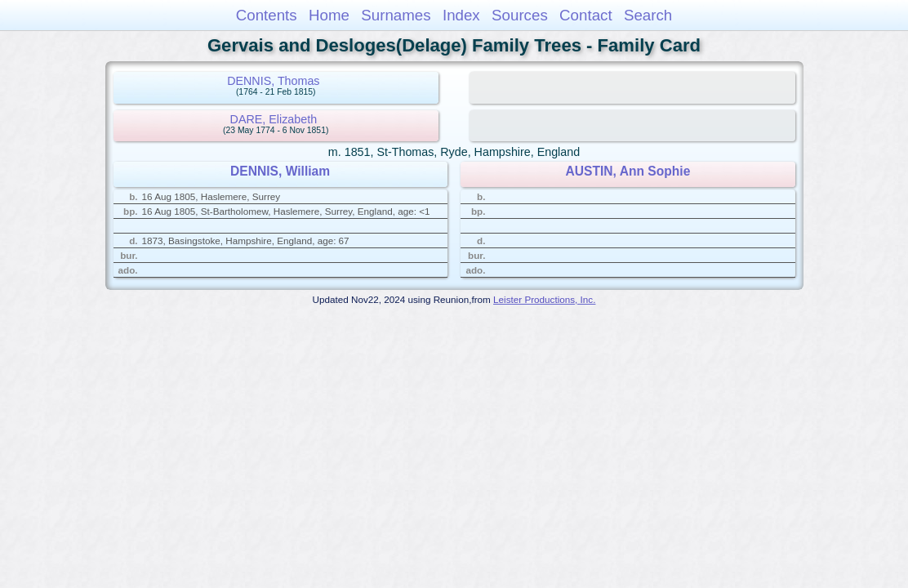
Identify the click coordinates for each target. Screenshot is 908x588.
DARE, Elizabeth (274, 119)
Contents (267, 15)
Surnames (396, 15)
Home (329, 15)
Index (461, 15)
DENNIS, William (280, 171)
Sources (520, 15)
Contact (586, 15)
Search (648, 15)
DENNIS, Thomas (273, 81)
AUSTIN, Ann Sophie (628, 171)
